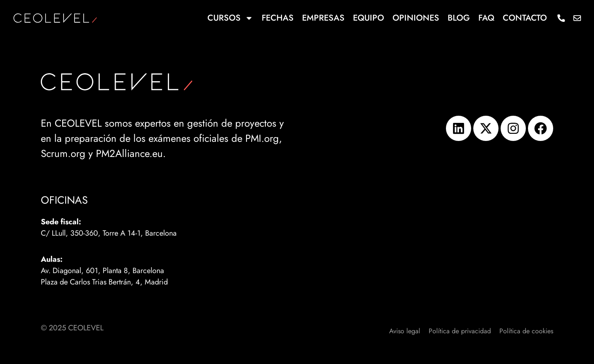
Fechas (278, 18)
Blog (459, 18)
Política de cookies (526, 331)
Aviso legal (405, 331)
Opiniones (416, 18)
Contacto (525, 18)
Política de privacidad (460, 331)
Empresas (323, 18)
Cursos (230, 18)
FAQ (486, 18)
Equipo (369, 18)
